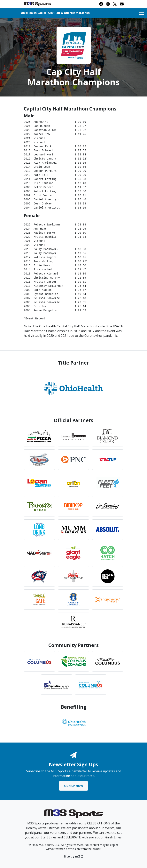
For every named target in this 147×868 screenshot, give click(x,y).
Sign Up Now (73, 786)
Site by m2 (74, 856)
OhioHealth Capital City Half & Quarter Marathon (55, 13)
